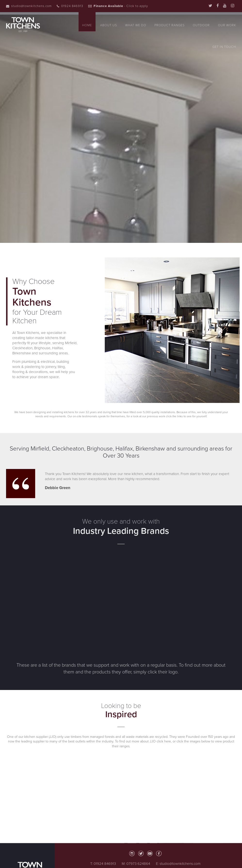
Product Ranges (169, 25)
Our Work (227, 25)
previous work (156, 416)
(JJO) (52, 737)
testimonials (90, 416)
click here (164, 741)
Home (87, 25)
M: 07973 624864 (136, 864)
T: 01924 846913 (103, 864)
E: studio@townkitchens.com (178, 864)
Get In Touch (224, 47)
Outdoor (201, 25)
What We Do (136, 25)
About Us (109, 25)
